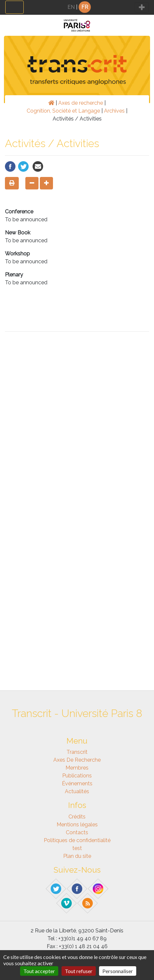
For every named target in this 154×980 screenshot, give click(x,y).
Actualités (77, 791)
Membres (77, 768)
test (77, 848)
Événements (77, 784)
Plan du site (77, 856)
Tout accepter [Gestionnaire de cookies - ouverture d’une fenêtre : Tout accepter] (39, 971)
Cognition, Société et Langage (63, 111)
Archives (114, 111)
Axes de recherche (81, 103)
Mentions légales (77, 825)
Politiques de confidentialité (77, 840)
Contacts (77, 832)
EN (71, 7)
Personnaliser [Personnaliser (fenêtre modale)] (118, 971)
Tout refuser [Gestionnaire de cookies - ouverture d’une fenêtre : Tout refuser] (79, 971)
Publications (77, 776)
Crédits (77, 817)
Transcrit (77, 752)
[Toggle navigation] (14, 7)
